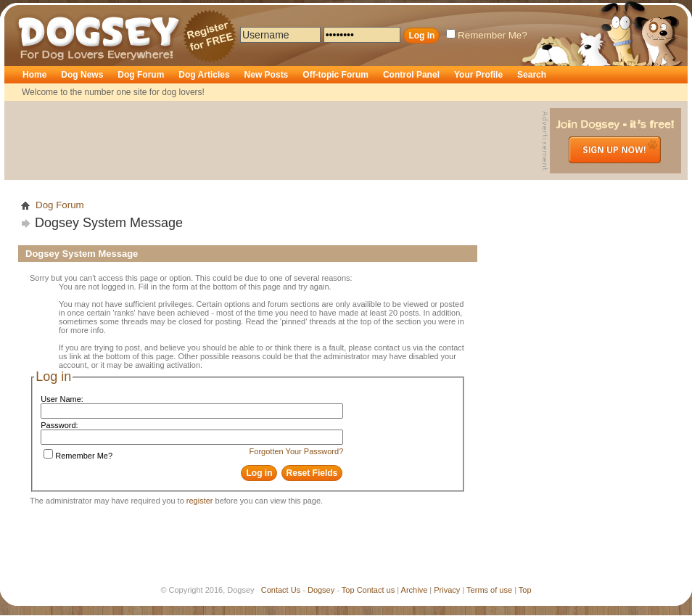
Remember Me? (487, 35)
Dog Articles (204, 75)
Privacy (447, 590)
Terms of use (489, 590)
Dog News (82, 75)
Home (34, 75)
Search (532, 75)
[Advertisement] (275, 141)
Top (348, 590)
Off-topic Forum (335, 75)
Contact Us (281, 590)
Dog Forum (141, 75)
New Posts (267, 75)
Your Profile (478, 75)
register (200, 501)
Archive (415, 590)
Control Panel (411, 75)
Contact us (376, 590)
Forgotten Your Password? (297, 451)
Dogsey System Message (109, 223)
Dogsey (35, 11)
